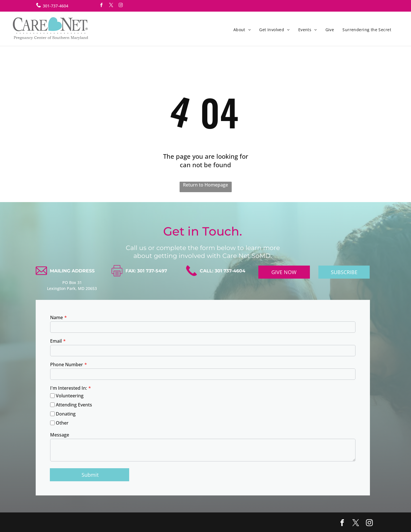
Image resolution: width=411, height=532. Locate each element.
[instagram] (121, 6)
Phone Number (67, 364)
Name (57, 317)
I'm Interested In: (69, 388)
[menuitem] (242, 30)
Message (60, 435)
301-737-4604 (56, 6)
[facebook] (102, 6)
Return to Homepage (206, 185)
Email (56, 341)
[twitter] (111, 6)
